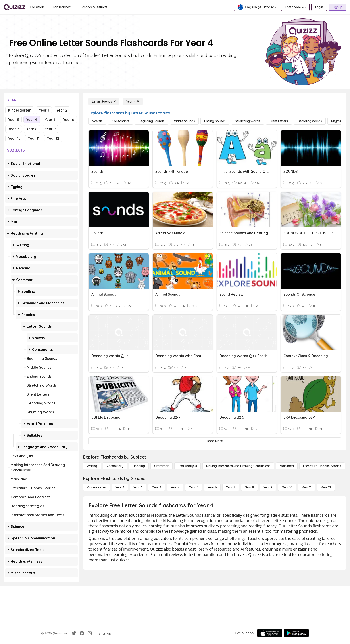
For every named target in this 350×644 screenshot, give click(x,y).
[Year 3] (157, 487)
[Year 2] (138, 487)
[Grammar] (161, 466)
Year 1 (44, 110)
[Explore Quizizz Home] (14, 7)
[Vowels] (97, 121)
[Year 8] (249, 487)
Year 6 (69, 120)
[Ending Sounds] (215, 121)
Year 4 (32, 120)
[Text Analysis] (187, 466)
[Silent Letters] (279, 121)
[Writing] (92, 466)
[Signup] (337, 7)
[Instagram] (90, 633)
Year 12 (53, 138)
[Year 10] (287, 487)
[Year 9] (268, 487)
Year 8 (32, 129)
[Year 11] (307, 487)
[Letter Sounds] (104, 101)
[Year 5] (194, 487)
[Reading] (139, 466)
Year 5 (50, 120)
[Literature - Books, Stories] (322, 466)
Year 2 (62, 110)
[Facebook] (82, 633)
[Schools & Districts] (94, 7)
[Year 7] (231, 487)
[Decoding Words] (310, 121)
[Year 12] (326, 487)
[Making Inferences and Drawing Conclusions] (238, 466)
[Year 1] (120, 487)
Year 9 (50, 129)
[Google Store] (296, 633)
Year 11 (34, 138)
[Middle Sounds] (184, 121)
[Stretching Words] (248, 121)
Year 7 (14, 129)
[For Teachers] (62, 7)
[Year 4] (133, 101)
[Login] (319, 7)
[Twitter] (74, 633)
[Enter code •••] (295, 7)
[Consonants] (121, 121)
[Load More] (215, 441)
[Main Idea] (287, 466)
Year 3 (14, 120)
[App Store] (270, 633)
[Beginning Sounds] (152, 121)
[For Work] (37, 7)
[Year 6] (212, 487)
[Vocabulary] (115, 466)
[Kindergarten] (96, 487)
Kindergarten (20, 110)
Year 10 (14, 138)
